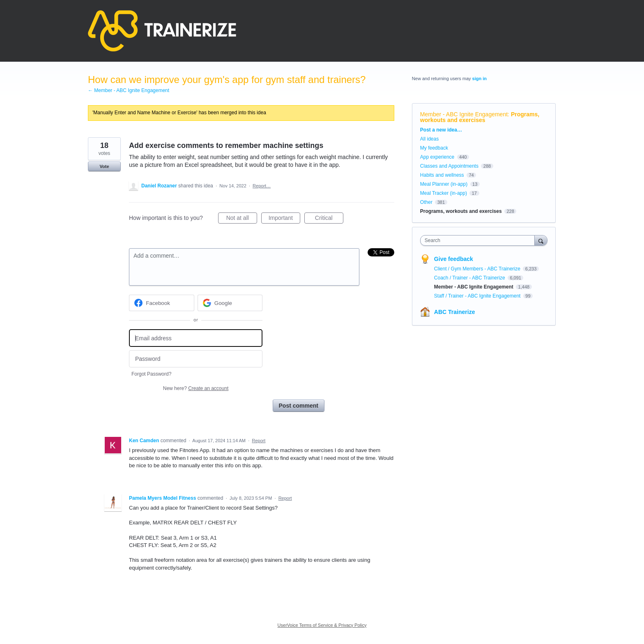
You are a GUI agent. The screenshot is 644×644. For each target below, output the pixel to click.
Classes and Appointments (449, 166)
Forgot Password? (151, 374)
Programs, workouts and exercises (480, 117)
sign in (480, 78)
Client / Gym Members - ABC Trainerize (478, 269)
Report (259, 441)
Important (284, 219)
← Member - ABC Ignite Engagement (129, 90)
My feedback (434, 148)
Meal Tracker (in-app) (444, 193)
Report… (262, 186)
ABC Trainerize (455, 312)
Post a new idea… (441, 130)
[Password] (196, 359)
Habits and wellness (442, 175)
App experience (437, 157)
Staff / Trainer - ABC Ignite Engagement (478, 296)
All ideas (429, 139)
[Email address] (196, 338)
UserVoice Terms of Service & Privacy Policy (322, 625)
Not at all (242, 219)
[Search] (541, 240)
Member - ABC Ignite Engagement (464, 114)
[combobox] (480, 240)
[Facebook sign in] (162, 303)
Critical (329, 219)
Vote (104, 166)
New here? (196, 388)
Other (426, 202)
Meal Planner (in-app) (444, 184)
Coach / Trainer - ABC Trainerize (470, 278)
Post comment (299, 406)
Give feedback (454, 259)
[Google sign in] (230, 303)
